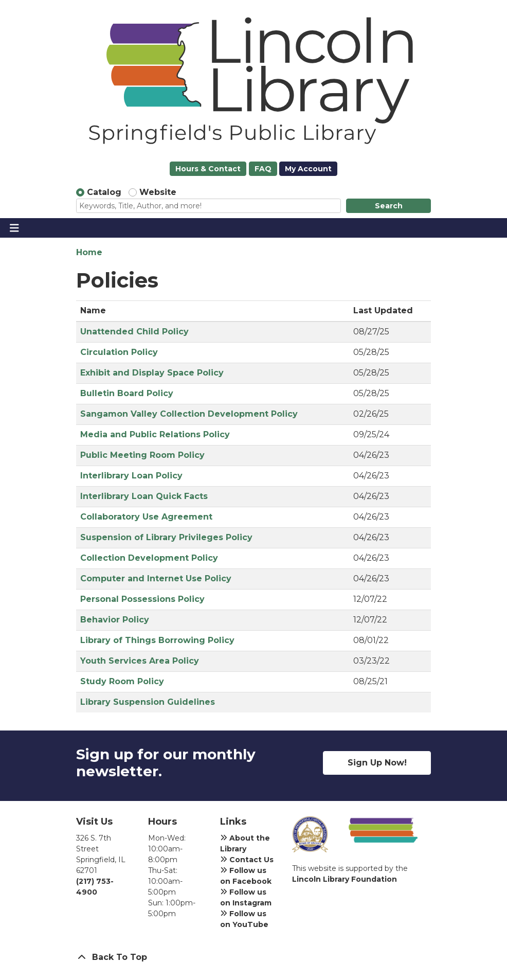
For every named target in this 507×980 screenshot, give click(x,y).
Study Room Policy (122, 681)
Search (389, 206)
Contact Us (247, 860)
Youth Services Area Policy (140, 661)
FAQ (263, 169)
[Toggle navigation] (14, 228)
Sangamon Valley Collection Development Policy (189, 414)
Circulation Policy (119, 352)
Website (158, 192)
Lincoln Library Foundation (345, 879)
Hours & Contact (208, 169)
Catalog (104, 192)
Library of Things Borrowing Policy (157, 640)
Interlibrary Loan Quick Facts (144, 496)
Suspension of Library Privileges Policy (166, 537)
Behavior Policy (115, 620)
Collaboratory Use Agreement (146, 517)
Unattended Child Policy (134, 332)
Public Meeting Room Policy (142, 455)
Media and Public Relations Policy (155, 434)
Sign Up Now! (377, 763)
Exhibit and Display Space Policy (152, 373)
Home (89, 252)
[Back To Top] (254, 957)
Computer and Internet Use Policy (156, 578)
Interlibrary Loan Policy (131, 476)
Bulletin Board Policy (127, 393)
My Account (308, 169)
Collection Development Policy (149, 558)
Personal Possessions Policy (142, 599)
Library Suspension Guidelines (148, 702)
